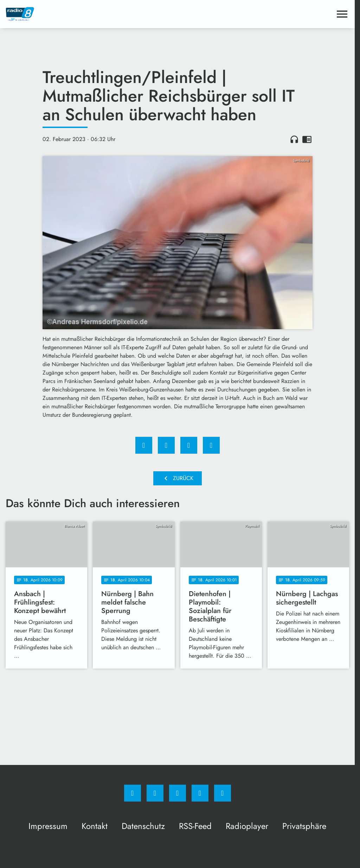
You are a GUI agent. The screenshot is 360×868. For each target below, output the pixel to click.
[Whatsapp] (178, 793)
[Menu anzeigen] (342, 14)
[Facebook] (133, 793)
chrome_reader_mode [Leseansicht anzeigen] (307, 139)
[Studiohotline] (200, 793)
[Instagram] (155, 793)
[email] (223, 793)
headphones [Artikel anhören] (294, 139)
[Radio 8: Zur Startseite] (92, 14)
